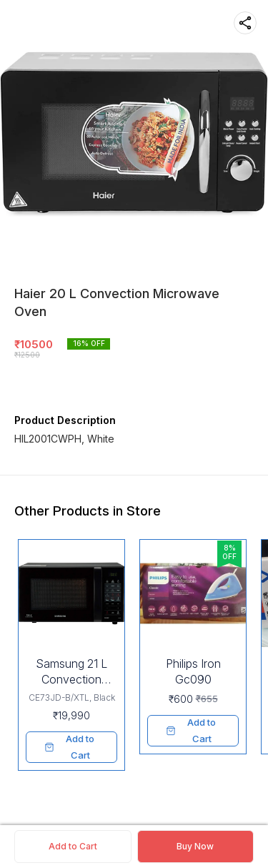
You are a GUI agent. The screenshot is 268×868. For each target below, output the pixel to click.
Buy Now (195, 846)
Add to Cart (73, 846)
